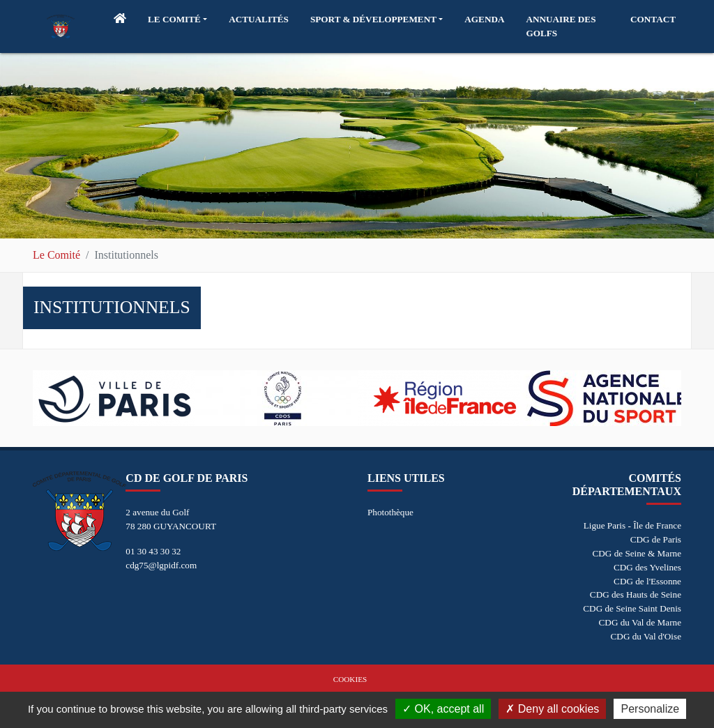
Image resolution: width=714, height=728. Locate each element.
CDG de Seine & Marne (637, 553)
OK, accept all (443, 709)
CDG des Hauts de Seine (636, 594)
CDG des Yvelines (647, 567)
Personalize (650, 709)
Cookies (350, 679)
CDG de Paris (656, 539)
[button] (177, 20)
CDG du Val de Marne (640, 622)
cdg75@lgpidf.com (161, 565)
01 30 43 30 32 (153, 551)
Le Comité (56, 255)
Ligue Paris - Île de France (632, 525)
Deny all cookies (552, 709)
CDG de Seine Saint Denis (632, 608)
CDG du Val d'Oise (646, 636)
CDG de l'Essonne (647, 581)
